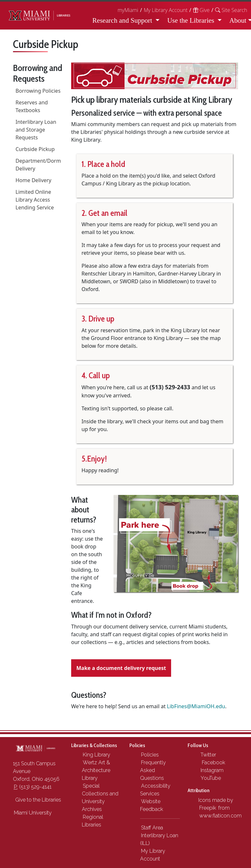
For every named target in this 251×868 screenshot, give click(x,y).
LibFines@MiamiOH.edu (196, 706)
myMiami (128, 10)
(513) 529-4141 (33, 787)
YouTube (210, 778)
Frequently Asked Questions (153, 770)
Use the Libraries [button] (191, 20)
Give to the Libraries (38, 800)
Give (201, 10)
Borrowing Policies (38, 91)
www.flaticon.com (220, 816)
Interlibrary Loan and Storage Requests (36, 130)
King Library (97, 755)
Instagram (211, 770)
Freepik (208, 808)
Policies (150, 755)
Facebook (212, 762)
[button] (231, 10)
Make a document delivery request (121, 668)
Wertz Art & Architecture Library (96, 770)
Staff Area (152, 828)
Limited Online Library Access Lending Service (35, 200)
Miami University (33, 813)
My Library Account (165, 10)
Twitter (208, 755)
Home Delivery (33, 180)
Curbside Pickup (35, 149)
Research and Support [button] (123, 20)
